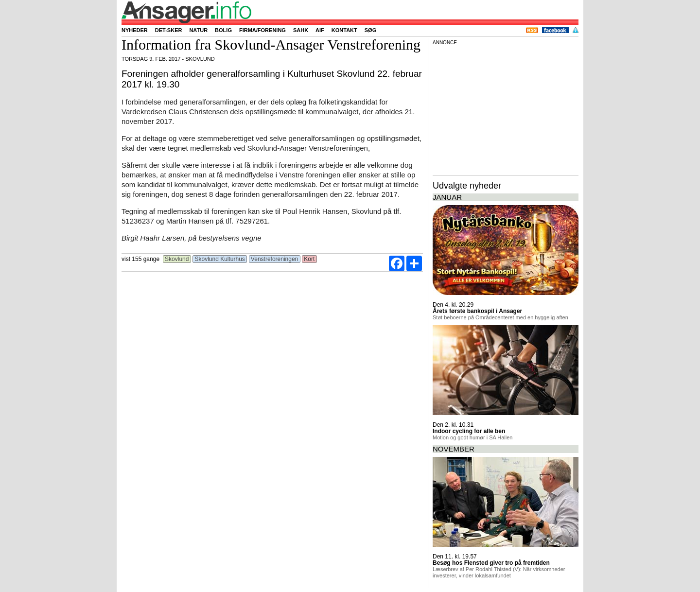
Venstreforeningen (275, 259)
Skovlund (177, 259)
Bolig (223, 30)
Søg (370, 30)
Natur (198, 30)
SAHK (301, 30)
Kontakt (344, 30)
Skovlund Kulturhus (220, 259)
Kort (309, 259)
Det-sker (169, 30)
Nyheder (135, 30)
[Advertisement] (506, 109)
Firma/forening (262, 30)
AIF (320, 30)
